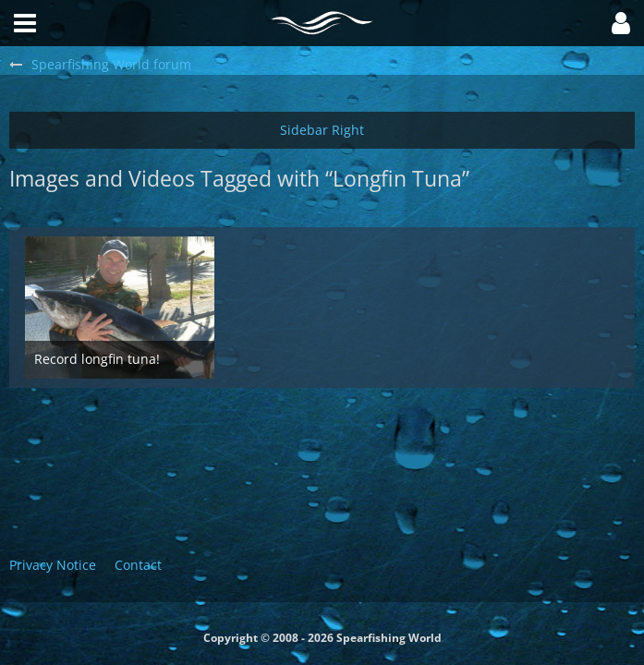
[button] (621, 23)
